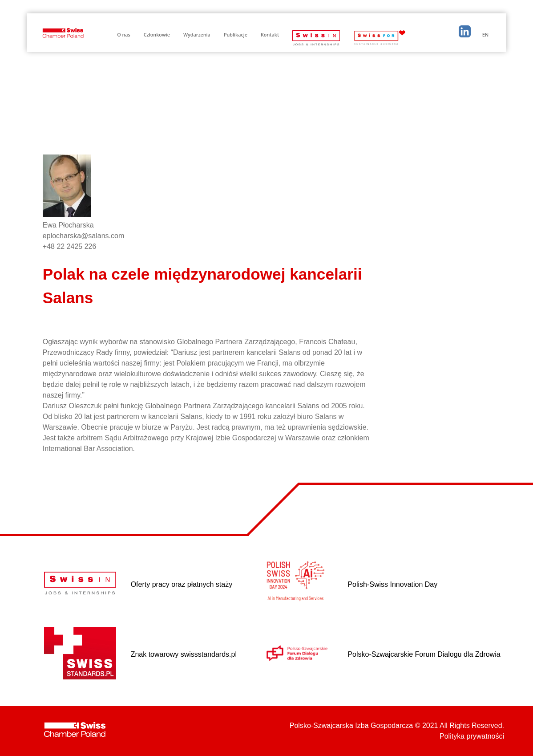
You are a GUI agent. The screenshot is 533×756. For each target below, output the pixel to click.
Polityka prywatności (472, 736)
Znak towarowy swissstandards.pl (184, 654)
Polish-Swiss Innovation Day (392, 584)
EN (485, 35)
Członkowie (157, 35)
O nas (124, 35)
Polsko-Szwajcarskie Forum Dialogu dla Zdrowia (424, 654)
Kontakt (270, 35)
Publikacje (236, 35)
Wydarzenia (197, 35)
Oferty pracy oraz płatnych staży (182, 584)
